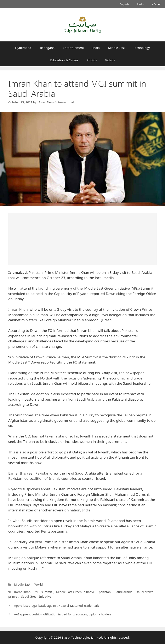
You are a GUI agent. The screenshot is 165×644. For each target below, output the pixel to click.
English (124, 4)
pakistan (105, 592)
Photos (92, 60)
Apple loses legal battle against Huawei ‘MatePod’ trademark (56, 606)
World (39, 584)
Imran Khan (22, 592)
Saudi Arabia (124, 592)
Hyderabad (23, 48)
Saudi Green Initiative (36, 596)
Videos (110, 60)
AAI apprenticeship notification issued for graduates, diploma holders (63, 614)
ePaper (156, 4)
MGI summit (43, 592)
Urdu (140, 4)
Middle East (116, 48)
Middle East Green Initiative (75, 592)
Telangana (47, 48)
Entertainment (73, 48)
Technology (142, 48)
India (96, 48)
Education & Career (64, 60)
